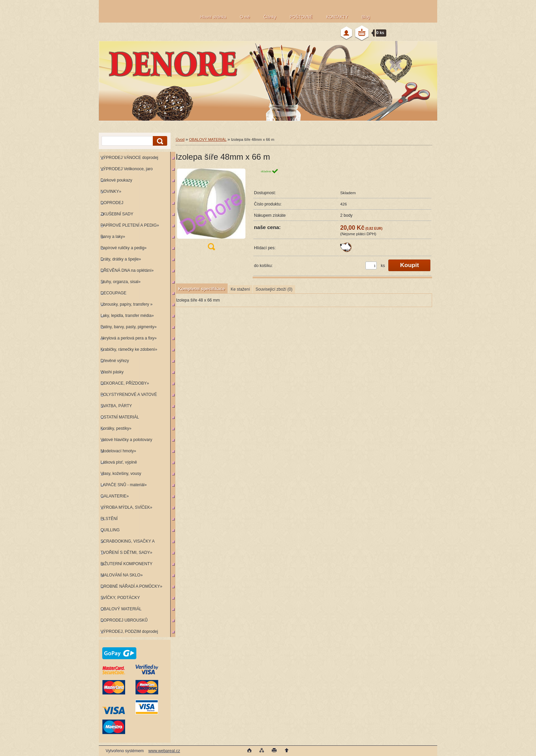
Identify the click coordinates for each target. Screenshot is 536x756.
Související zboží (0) (274, 289)
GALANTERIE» (115, 496)
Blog (366, 17)
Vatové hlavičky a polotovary (126, 440)
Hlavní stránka (213, 17)
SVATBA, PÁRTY (116, 406)
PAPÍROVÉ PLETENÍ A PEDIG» (130, 225)
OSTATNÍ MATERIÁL (120, 417)
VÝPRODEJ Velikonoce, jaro (127, 169)
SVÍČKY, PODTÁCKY (120, 598)
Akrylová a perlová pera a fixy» (129, 338)
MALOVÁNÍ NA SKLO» (122, 575)
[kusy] (371, 266)
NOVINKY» (111, 191)
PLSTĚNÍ (109, 519)
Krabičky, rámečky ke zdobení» (129, 349)
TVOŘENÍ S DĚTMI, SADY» (126, 553)
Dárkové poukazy (116, 180)
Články (270, 17)
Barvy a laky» (113, 237)
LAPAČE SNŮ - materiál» (124, 485)
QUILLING (110, 530)
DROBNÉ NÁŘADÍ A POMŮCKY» (131, 586)
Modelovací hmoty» (118, 451)
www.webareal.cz (164, 751)
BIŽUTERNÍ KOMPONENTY (126, 564)
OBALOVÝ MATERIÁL (121, 609)
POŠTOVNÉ (301, 17)
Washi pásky (112, 372)
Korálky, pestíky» (116, 428)
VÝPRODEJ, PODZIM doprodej (129, 632)
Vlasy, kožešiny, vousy (121, 474)
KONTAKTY (337, 17)
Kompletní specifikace (202, 289)
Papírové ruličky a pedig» (124, 248)
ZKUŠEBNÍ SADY (117, 214)
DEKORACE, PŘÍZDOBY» (125, 383)
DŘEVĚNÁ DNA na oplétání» (127, 270)
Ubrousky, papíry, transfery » (126, 304)
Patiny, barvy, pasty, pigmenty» (129, 327)
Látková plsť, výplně (119, 462)
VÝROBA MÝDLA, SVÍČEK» (126, 507)
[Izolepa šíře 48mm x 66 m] (211, 211)
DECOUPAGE (113, 293)
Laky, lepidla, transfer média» (127, 316)
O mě (245, 17)
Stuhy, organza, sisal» (120, 282)
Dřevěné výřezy (115, 361)
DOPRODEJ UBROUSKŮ (124, 620)
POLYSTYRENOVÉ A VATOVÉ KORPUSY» (128, 396)
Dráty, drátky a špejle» (121, 259)
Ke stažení (240, 289)
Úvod (180, 140)
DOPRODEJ (112, 203)
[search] (159, 141)
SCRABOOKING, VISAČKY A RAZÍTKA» (127, 543)
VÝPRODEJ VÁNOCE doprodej (129, 158)
